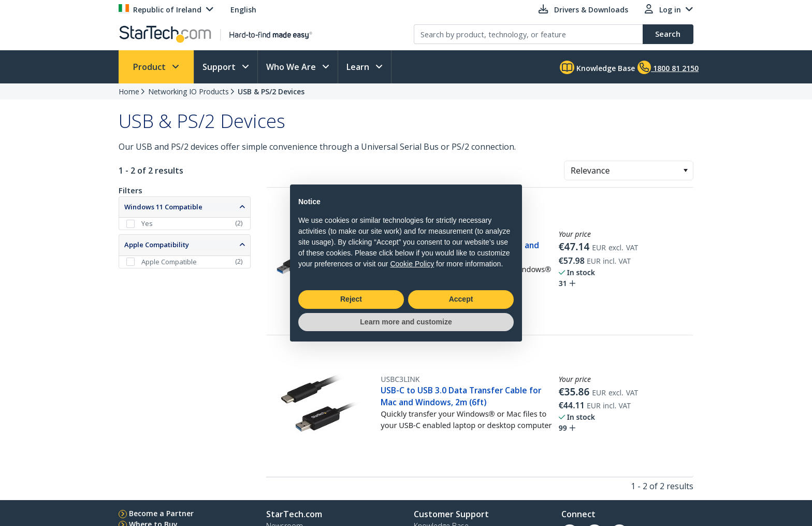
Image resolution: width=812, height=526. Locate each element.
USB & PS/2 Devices (271, 91)
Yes (147, 223)
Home (129, 91)
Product (150, 67)
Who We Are (292, 67)
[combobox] (629, 170)
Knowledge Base (597, 67)
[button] (685, 170)
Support (220, 67)
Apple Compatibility (157, 245)
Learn (359, 67)
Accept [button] (461, 299)
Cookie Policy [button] (412, 264)
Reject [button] (351, 299)
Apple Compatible (169, 262)
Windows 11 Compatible (163, 207)
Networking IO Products (189, 91)
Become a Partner (161, 513)
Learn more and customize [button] (406, 322)
